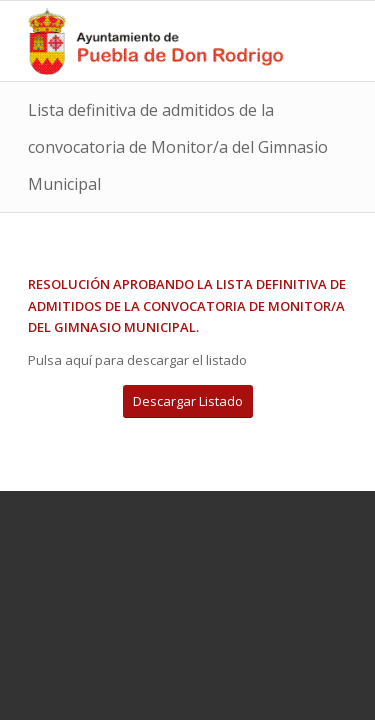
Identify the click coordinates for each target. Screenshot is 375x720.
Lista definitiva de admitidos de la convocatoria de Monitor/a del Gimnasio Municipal (178, 147)
